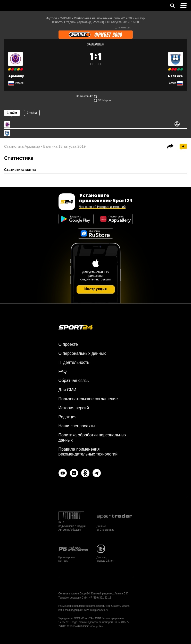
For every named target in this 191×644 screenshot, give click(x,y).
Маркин (107, 100)
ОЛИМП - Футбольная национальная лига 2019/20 (96, 18)
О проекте (68, 344)
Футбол (52, 18)
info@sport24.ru (99, 610)
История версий (74, 408)
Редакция (68, 417)
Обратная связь (74, 380)
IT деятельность (74, 362)
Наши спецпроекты (77, 426)
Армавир (16, 76)
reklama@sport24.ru (98, 606)
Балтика (175, 76)
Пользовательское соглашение (88, 399)
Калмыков (83, 96)
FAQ (63, 371)
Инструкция (95, 289)
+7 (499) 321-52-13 (100, 598)
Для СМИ (67, 390)
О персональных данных (82, 353)
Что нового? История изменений (102, 207)
